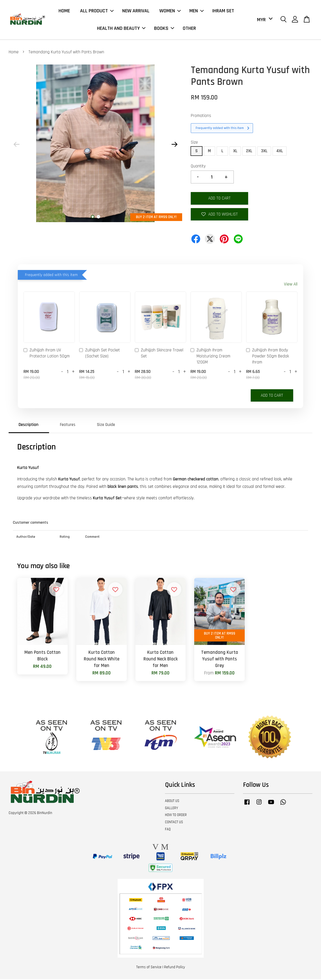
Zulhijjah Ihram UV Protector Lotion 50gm (47, 354)
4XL (280, 152)
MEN (197, 11)
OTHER (189, 29)
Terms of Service (149, 968)
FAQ (168, 830)
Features (68, 426)
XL (235, 152)
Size (194, 143)
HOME (64, 11)
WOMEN (170, 11)
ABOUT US (172, 802)
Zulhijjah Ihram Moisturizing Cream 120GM (210, 357)
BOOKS (164, 29)
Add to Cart (272, 396)
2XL (249, 152)
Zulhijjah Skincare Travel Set (159, 354)
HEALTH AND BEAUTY (121, 29)
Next (174, 145)
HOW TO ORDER (176, 816)
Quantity (198, 167)
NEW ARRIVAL (136, 11)
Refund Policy (175, 968)
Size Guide (106, 426)
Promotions (201, 117)
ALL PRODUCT (97, 11)
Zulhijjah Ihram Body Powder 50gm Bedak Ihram (267, 357)
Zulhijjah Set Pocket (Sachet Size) (100, 354)
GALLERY (172, 809)
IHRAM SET (223, 11)
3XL (264, 152)
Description (29, 426)
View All (291, 285)
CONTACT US (174, 823)
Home (14, 53)
